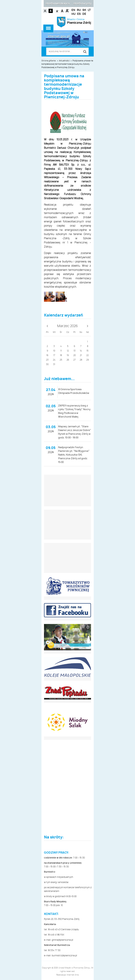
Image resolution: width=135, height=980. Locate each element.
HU (73, 14)
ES (79, 14)
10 (54, 351)
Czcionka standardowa (62, 11)
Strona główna (49, 61)
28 (81, 360)
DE (84, 14)
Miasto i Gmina (79, 21)
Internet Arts (73, 975)
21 (81, 355)
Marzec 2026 (67, 326)
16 (47, 355)
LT (89, 10)
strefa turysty (82, 4)
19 (68, 355)
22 (87, 355)
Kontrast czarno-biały (51, 11)
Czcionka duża (67, 11)
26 (68, 360)
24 (54, 360)
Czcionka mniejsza (58, 11)
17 (54, 355)
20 (74, 355)
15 (87, 351)
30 (47, 365)
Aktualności (64, 61)
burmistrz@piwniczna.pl (64, 956)
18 (61, 355)
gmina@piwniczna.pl (62, 940)
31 (54, 365)
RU (79, 10)
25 (61, 360)
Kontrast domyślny (45, 11)
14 (81, 351)
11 (61, 351)
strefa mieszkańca (58, 4)
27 (74, 360)
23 (47, 360)
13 (74, 351)
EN (73, 10)
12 (68, 351)
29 (88, 360)
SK (84, 10)
